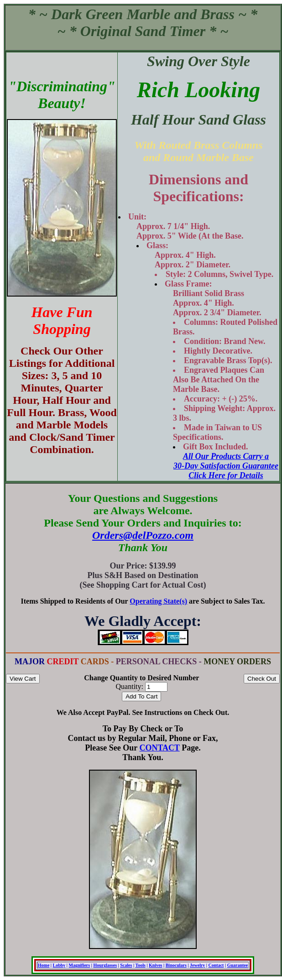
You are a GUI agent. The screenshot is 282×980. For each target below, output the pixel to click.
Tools (140, 965)
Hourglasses (105, 965)
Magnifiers (80, 965)
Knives (155, 965)
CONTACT (159, 748)
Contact (216, 965)
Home (44, 965)
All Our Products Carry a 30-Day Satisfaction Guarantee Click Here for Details (226, 466)
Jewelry (197, 965)
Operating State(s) (158, 601)
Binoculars (176, 965)
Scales (126, 965)
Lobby (59, 965)
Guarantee (238, 965)
